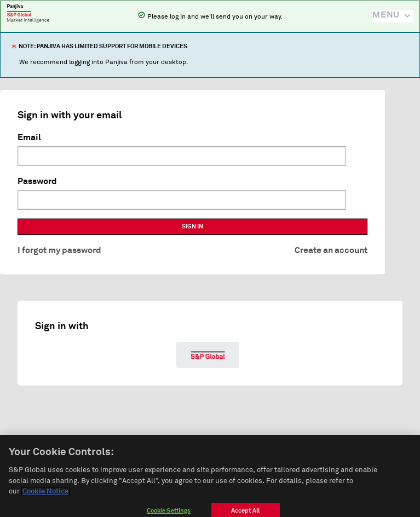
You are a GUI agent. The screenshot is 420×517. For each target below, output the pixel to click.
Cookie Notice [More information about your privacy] (45, 495)
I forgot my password (59, 250)
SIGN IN (192, 226)
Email (29, 137)
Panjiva (28, 13)
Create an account (331, 250)
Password (37, 181)
